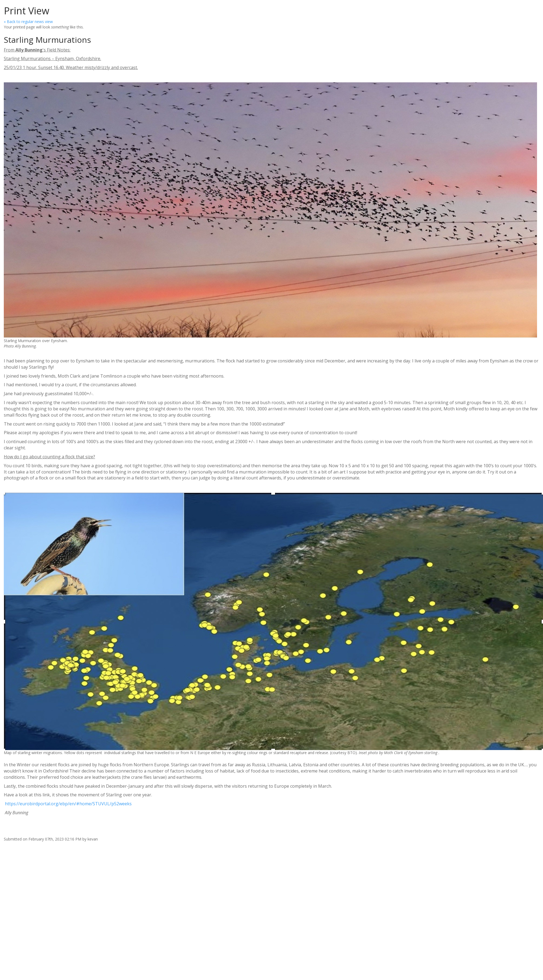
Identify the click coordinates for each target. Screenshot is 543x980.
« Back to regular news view (28, 22)
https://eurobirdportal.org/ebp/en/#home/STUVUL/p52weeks (68, 804)
